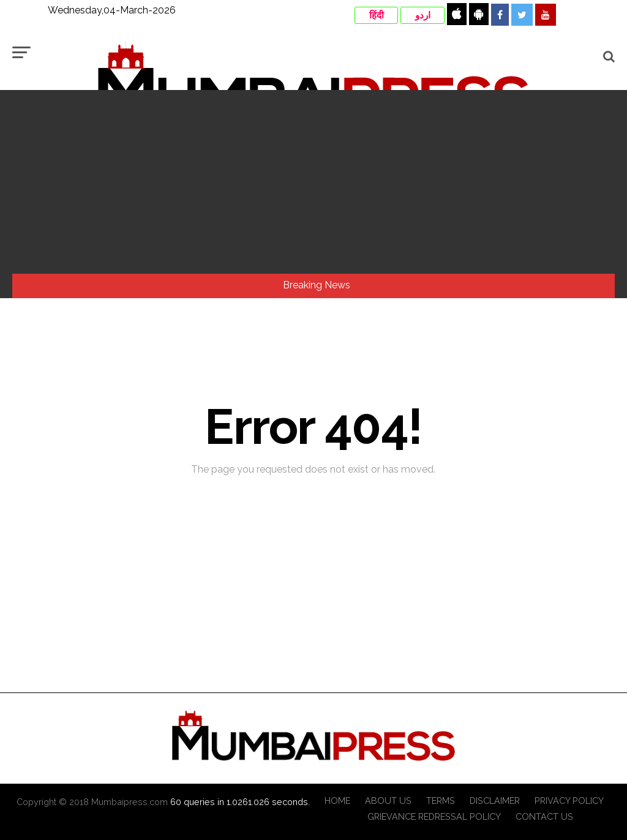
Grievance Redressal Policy (434, 816)
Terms (441, 801)
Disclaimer (495, 801)
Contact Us (544, 816)
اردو (423, 15)
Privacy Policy (569, 801)
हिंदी (377, 15)
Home (337, 801)
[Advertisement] (313, 182)
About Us (388, 801)
